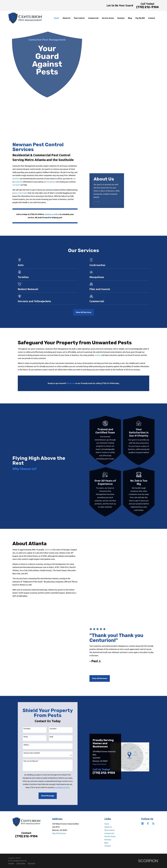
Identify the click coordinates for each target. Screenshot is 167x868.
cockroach (16, 182)
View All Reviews (96, 668)
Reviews (108, 827)
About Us (108, 815)
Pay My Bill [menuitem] (140, 18)
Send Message (48, 783)
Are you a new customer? (32, 741)
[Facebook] (148, 811)
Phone (26, 724)
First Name (27, 716)
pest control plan (17, 193)
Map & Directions (100, 752)
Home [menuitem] (57, 18)
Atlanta (45, 550)
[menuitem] (11, 851)
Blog (106, 830)
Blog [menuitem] (130, 18)
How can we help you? (31, 749)
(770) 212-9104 (148, 7)
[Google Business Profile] (142, 811)
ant (71, 179)
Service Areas (110, 824)
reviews (98, 355)
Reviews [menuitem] (121, 18)
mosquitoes (48, 182)
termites (13, 179)
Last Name (53, 716)
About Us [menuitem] (67, 18)
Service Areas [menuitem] (108, 18)
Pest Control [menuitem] (79, 18)
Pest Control (109, 818)
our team (13, 185)
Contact (108, 834)
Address (26, 732)
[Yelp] (153, 811)
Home (107, 811)
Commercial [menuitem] (93, 18)
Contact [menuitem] (152, 18)
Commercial (109, 821)
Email (51, 724)
